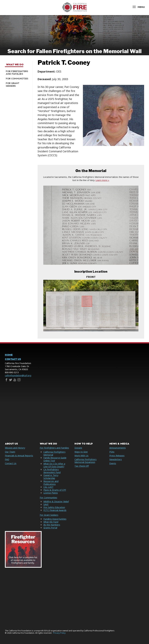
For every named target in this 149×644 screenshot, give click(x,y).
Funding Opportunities (55, 519)
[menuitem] (18, 73)
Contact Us (13, 359)
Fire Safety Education (54, 507)
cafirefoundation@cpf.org (18, 375)
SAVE (46, 504)
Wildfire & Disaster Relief (56, 502)
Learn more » (102, 180)
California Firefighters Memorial (54, 453)
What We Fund (51, 522)
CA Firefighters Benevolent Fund (52, 471)
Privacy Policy (59, 633)
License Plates (51, 493)
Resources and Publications (51, 483)
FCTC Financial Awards (55, 510)
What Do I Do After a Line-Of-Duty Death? (54, 465)
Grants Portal (50, 528)
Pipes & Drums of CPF (55, 490)
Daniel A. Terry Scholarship (51, 477)
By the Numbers (52, 525)
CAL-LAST (48, 487)
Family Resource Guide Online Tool (55, 459)
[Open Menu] (138, 7)
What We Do (15, 65)
